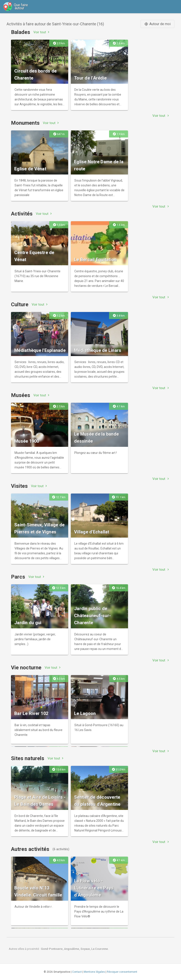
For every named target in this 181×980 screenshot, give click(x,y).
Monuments (25, 123)
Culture (20, 304)
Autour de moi (157, 24)
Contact (77, 972)
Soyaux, (86, 949)
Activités (22, 214)
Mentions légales (94, 972)
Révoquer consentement (122, 972)
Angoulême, (72, 949)
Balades (21, 32)
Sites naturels (28, 758)
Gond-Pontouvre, (52, 949)
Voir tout (42, 32)
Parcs (18, 577)
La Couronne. (100, 949)
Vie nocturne (26, 668)
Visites (19, 486)
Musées (21, 395)
